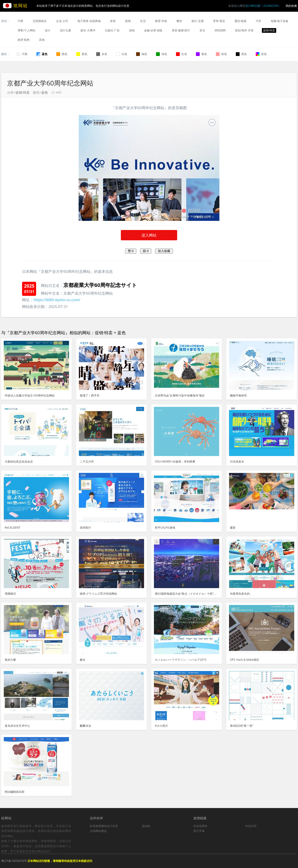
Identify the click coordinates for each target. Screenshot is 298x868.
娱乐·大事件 (88, 30)
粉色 (221, 54)
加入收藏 (164, 251)
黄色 (82, 54)
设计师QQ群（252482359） (263, 6)
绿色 (162, 54)
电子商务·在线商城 (89, 21)
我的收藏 (291, 6)
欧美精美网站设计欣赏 (104, 826)
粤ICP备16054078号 (14, 861)
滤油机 (146, 826)
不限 (20, 21)
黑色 (241, 54)
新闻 (128, 21)
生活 (143, 21)
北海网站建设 (98, 831)
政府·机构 (24, 40)
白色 (122, 54)
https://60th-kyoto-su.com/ (57, 300)
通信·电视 (240, 21)
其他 (42, 40)
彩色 (261, 54)
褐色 (142, 54)
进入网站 (149, 235)
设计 (48, 30)
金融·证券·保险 (153, 30)
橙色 (62, 54)
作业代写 (251, 826)
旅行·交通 (197, 21)
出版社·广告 (112, 30)
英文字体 (199, 831)
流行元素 (65, 30)
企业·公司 (62, 21)
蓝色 (42, 54)
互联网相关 (40, 21)
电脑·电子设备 (280, 21)
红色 (181, 54)
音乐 (202, 30)
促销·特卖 (269, 30)
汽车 (259, 21)
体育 (113, 21)
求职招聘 (220, 30)
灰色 (102, 54)
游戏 (132, 30)
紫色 (201, 54)
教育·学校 (161, 21)
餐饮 (179, 21)
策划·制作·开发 (244, 30)
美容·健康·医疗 (181, 30)
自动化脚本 (200, 826)
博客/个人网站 (27, 30)
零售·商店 (219, 21)
